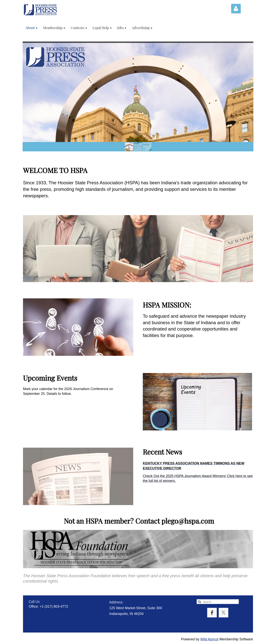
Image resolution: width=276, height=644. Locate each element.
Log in (236, 9)
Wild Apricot (209, 639)
